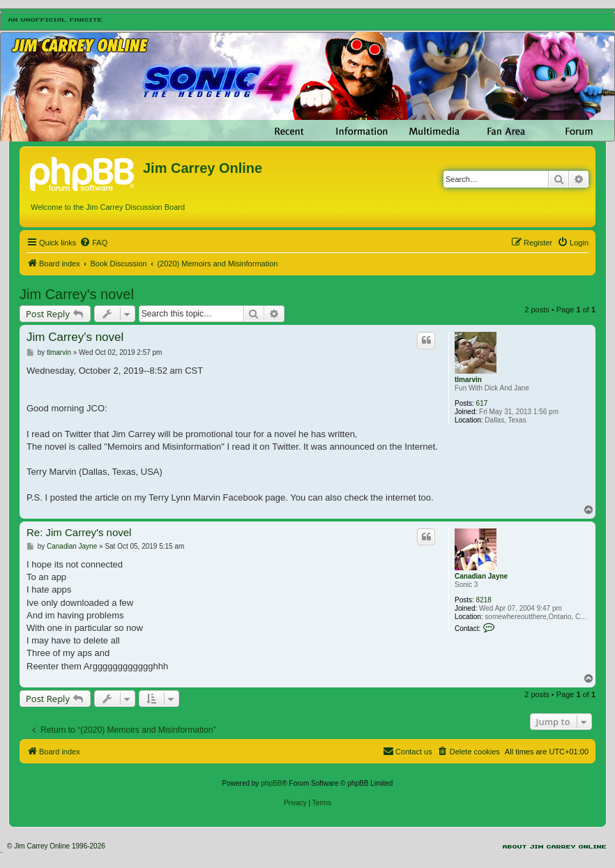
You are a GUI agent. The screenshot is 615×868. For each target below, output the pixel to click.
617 (482, 403)
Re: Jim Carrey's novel (79, 532)
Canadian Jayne (481, 576)
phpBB (271, 783)
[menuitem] (93, 243)
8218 (484, 600)
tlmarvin (468, 380)
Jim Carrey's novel (77, 294)
